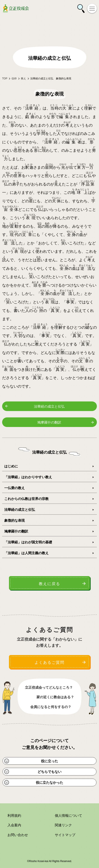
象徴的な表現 (15, 520)
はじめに (11, 466)
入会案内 (14, 825)
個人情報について (68, 816)
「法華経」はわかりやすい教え (28, 477)
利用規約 (14, 816)
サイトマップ (65, 835)
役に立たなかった (49, 783)
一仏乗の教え (15, 488)
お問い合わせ (18, 835)
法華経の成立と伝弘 (49, 406)
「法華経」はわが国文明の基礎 (28, 542)
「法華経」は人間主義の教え (26, 553)
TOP (5, 79)
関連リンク (63, 825)
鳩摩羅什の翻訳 (49, 422)
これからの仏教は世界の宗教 (26, 499)
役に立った (49, 761)
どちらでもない (49, 772)
